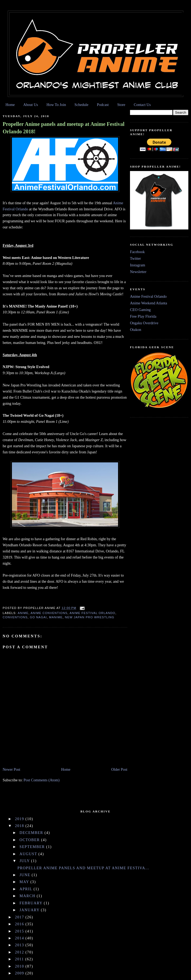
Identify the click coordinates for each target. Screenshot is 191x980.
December (32, 833)
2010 (20, 966)
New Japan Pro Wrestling (90, 617)
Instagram (138, 265)
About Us (31, 105)
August (29, 854)
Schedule (81, 105)
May (25, 882)
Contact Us (142, 105)
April (27, 889)
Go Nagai (38, 617)
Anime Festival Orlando (92, 613)
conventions (15, 617)
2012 (20, 952)
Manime (56, 617)
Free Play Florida (143, 316)
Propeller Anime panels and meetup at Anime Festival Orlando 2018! (64, 128)
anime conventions (49, 613)
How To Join (56, 105)
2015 (20, 931)
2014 (20, 938)
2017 (20, 917)
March (28, 896)
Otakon (136, 330)
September (33, 847)
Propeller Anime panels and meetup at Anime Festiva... (83, 868)
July (25, 861)
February (32, 903)
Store (121, 105)
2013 (20, 945)
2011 (20, 959)
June (26, 875)
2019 (20, 819)
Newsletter (138, 272)
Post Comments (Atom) (42, 780)
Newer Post (11, 769)
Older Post (119, 769)
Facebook (137, 252)
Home (10, 105)
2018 (20, 826)
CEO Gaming (140, 310)
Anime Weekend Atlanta (149, 303)
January (30, 910)
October (30, 840)
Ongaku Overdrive (144, 323)
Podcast (103, 105)
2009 (20, 973)
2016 (20, 924)
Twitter (135, 258)
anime (23, 613)
